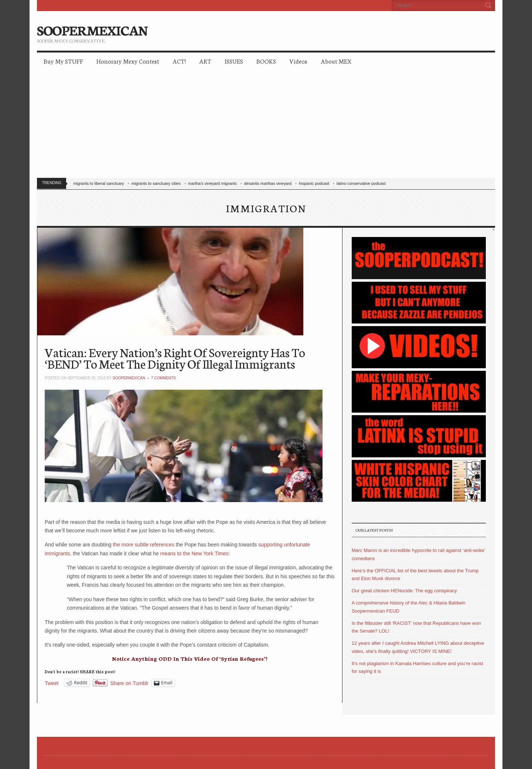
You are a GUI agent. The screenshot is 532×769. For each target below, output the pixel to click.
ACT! (179, 61)
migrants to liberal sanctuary (99, 183)
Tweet (52, 683)
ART (205, 61)
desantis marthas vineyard (268, 183)
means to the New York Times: (195, 553)
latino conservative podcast (361, 183)
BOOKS (266, 61)
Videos (298, 61)
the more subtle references (144, 545)
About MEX (336, 61)
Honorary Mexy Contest (128, 61)
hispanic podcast (314, 183)
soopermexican (129, 378)
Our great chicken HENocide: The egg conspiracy (404, 591)
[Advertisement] (266, 126)
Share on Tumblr (130, 683)
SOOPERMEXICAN (92, 30)
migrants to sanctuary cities (156, 183)
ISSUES (234, 61)
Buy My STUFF (63, 61)
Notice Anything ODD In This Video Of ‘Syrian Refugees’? (190, 658)
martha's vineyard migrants (212, 183)
